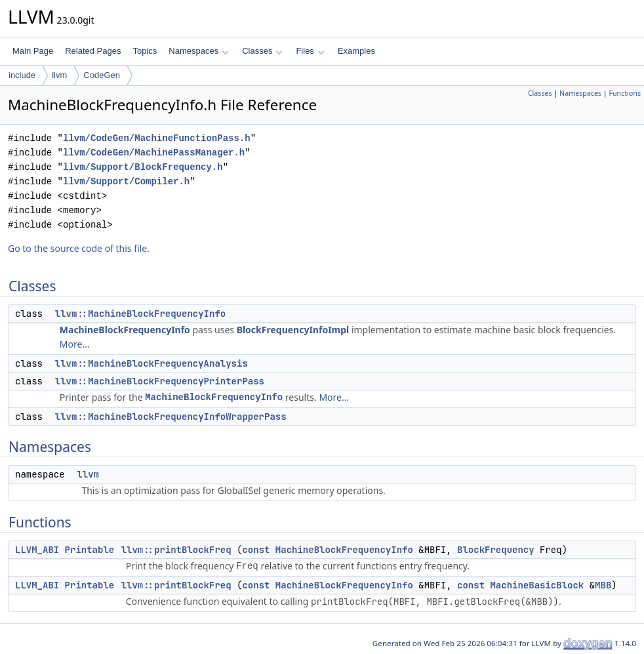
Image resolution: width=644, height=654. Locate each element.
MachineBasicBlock (537, 585)
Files (310, 51)
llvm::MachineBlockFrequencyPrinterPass (160, 381)
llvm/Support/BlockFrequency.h (143, 167)
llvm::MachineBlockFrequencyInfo (140, 314)
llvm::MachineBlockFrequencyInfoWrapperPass (171, 417)
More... (75, 344)
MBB (603, 585)
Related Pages (93, 51)
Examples (356, 51)
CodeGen (102, 75)
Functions (625, 93)
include (22, 75)
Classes (262, 51)
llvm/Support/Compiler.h (126, 181)
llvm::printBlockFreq (176, 550)
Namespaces (198, 51)
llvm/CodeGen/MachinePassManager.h (154, 153)
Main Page (33, 51)
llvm (59, 75)
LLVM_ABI (37, 550)
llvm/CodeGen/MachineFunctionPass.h (157, 138)
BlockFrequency (496, 550)
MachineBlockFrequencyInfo (125, 330)
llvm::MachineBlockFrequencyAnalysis (151, 363)
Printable (90, 550)
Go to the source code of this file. (79, 248)
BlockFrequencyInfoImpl (293, 330)
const (256, 550)
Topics (145, 51)
